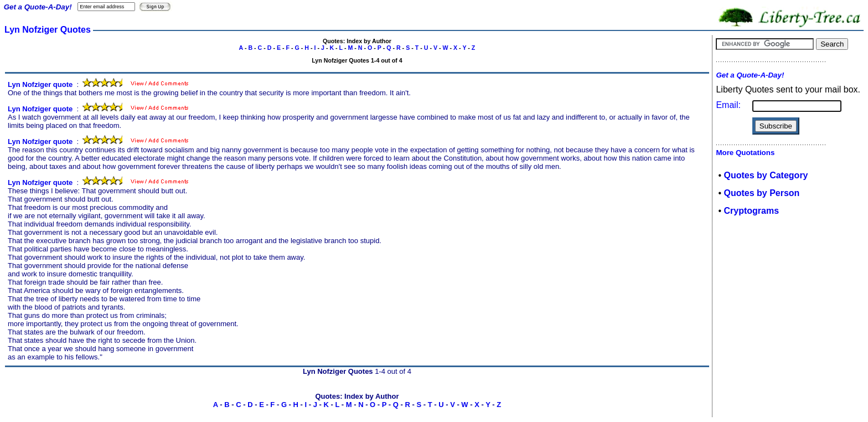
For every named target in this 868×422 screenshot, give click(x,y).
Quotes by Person (761, 193)
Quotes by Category (766, 175)
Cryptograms (751, 211)
